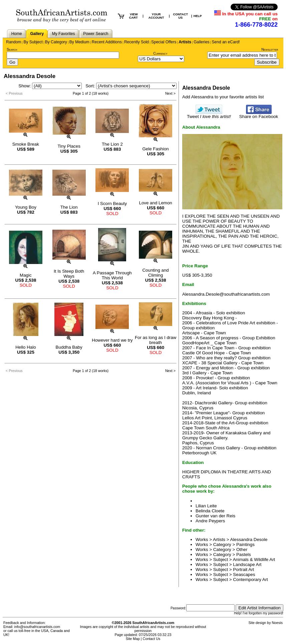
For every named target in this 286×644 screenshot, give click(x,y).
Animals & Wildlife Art (254, 559)
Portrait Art (243, 569)
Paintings (245, 544)
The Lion (69, 207)
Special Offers (164, 42)
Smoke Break (26, 144)
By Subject (33, 42)
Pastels (244, 554)
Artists (185, 42)
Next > (170, 93)
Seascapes (244, 574)
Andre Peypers (210, 521)
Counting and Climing (155, 273)
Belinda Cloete (210, 511)
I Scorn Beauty (112, 203)
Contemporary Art (250, 579)
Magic (26, 275)
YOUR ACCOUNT (156, 16)
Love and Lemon (155, 203)
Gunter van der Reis (215, 516)
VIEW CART (133, 16)
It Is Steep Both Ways (69, 274)
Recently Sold (136, 42)
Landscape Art (247, 564)
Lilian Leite (206, 506)
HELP (198, 16)
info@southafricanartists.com (37, 627)
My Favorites (64, 34)
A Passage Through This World (112, 275)
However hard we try (112, 340)
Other (242, 549)
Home (17, 34)
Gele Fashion (155, 149)
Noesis (277, 623)
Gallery (37, 34)
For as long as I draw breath (156, 340)
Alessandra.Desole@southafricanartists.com (226, 294)
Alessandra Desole (249, 539)
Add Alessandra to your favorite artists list (223, 97)
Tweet (209, 114)
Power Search (96, 34)
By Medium (79, 42)
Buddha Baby (69, 347)
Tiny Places (69, 146)
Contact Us (152, 639)
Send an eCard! (226, 42)
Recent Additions (107, 42)
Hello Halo (26, 347)
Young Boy (26, 207)
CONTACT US (180, 16)
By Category (56, 42)
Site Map (133, 639)
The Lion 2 (112, 144)
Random (14, 42)
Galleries (201, 42)
